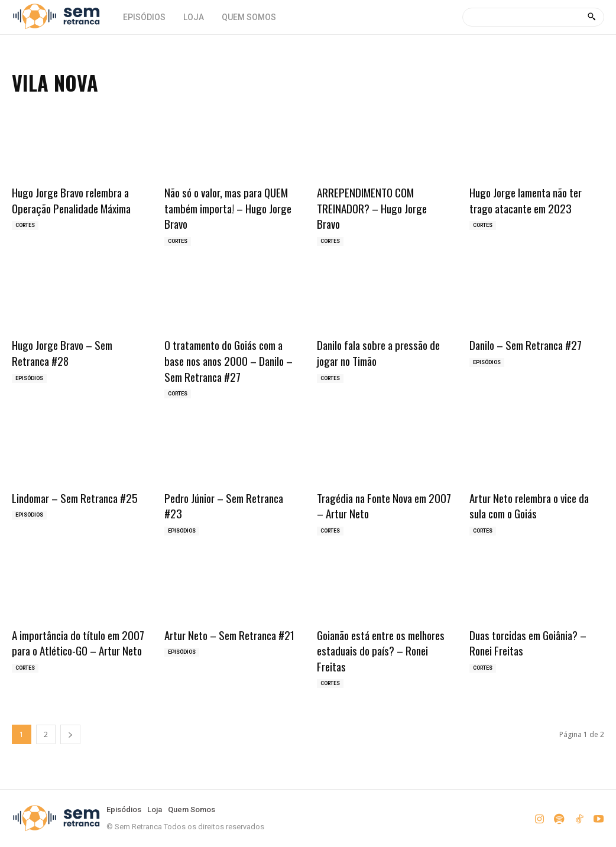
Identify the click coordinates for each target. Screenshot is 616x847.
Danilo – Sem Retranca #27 (526, 345)
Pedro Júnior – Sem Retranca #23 (224, 506)
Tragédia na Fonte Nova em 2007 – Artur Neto (384, 506)
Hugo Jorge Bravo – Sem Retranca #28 (62, 353)
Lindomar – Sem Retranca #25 (75, 498)
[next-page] (70, 734)
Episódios (29, 378)
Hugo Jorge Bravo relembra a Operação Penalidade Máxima (71, 200)
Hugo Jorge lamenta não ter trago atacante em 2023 (526, 200)
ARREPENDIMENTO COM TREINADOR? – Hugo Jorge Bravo (372, 208)
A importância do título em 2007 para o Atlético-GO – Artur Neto (78, 643)
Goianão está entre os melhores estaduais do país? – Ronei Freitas (381, 650)
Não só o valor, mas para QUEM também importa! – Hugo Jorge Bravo (228, 208)
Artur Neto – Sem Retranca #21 (229, 635)
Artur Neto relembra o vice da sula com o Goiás (529, 506)
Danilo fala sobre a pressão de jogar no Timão (378, 353)
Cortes (25, 225)
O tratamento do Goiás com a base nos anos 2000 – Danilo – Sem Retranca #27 (228, 360)
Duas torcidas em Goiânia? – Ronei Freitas (528, 643)
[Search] (591, 17)
